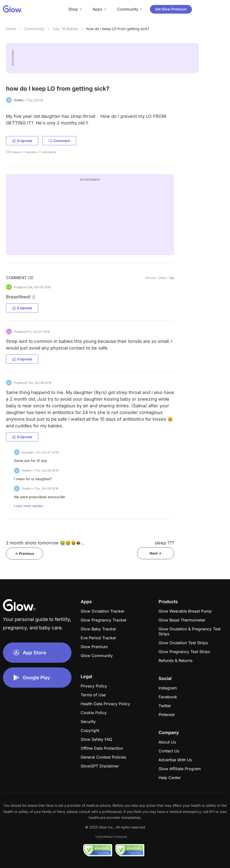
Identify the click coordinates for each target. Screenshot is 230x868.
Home (11, 29)
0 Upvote (22, 141)
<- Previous (25, 553)
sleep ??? (164, 543)
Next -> (156, 553)
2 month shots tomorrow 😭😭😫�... (45, 543)
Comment (59, 141)
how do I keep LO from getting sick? (118, 29)
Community (34, 29)
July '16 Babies (65, 29)
